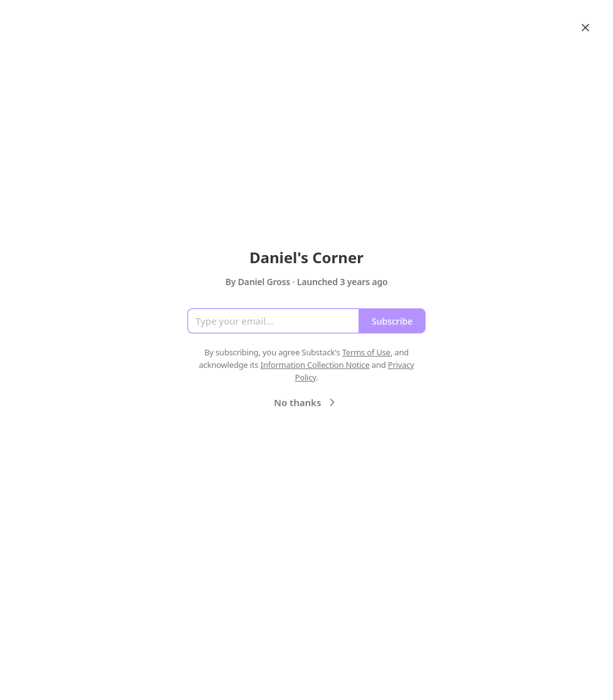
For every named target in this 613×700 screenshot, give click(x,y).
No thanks (306, 402)
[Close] (585, 28)
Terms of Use (366, 352)
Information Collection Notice (315, 365)
